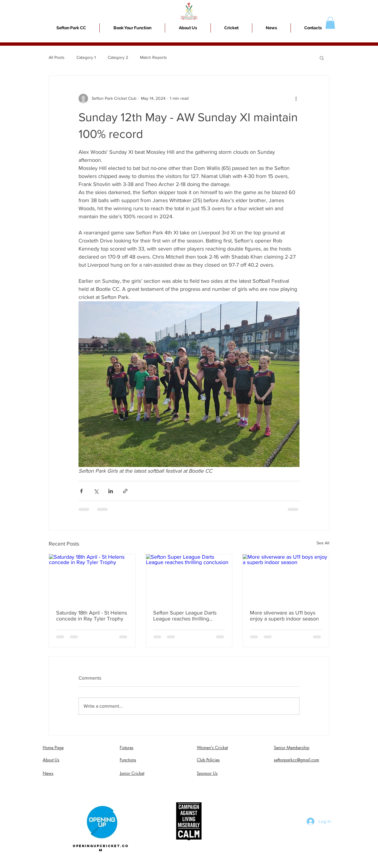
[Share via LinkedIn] (111, 491)
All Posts (57, 57)
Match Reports (153, 57)
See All (323, 543)
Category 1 (86, 57)
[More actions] (296, 99)
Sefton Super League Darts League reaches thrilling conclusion (185, 616)
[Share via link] (125, 491)
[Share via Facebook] (81, 491)
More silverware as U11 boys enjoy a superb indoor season (284, 616)
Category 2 (118, 57)
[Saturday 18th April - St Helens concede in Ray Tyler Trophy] (92, 578)
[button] (231, 28)
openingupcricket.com (101, 848)
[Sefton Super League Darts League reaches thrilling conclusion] (189, 578)
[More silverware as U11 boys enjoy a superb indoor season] (286, 578)
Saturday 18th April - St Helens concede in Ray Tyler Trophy (92, 616)
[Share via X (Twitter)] (96, 491)
